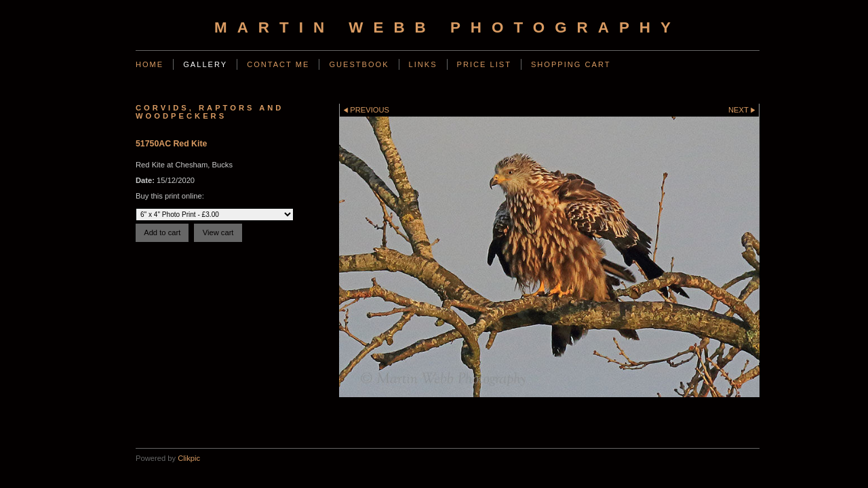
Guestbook (359, 64)
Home (150, 64)
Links (423, 64)
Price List (484, 64)
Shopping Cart (571, 64)
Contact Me (278, 64)
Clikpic (189, 458)
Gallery (205, 64)
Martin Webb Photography (448, 27)
